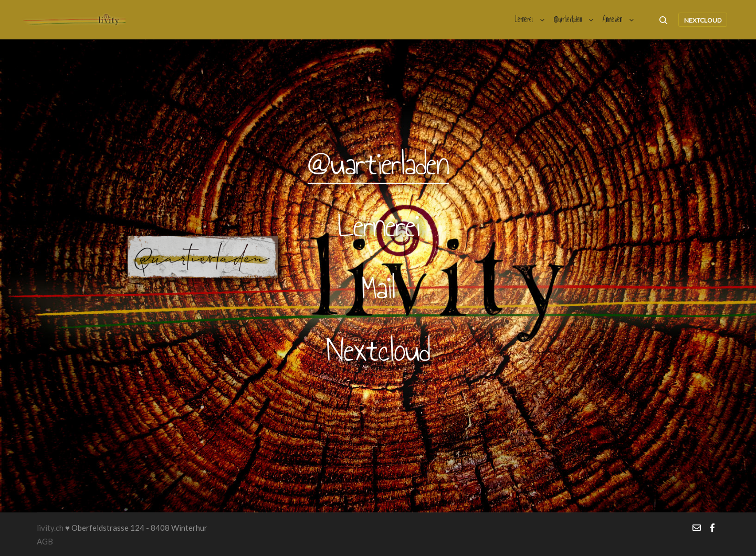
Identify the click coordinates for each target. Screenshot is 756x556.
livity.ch (50, 528)
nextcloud (703, 20)
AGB (45, 541)
